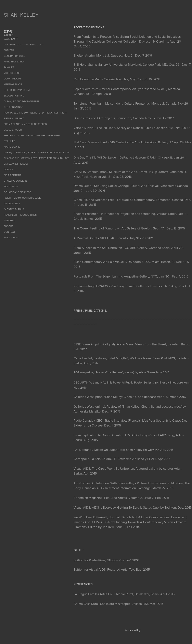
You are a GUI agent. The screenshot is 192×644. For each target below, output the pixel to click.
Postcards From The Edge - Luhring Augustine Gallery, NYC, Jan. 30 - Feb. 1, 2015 (131, 276)
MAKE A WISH (11, 238)
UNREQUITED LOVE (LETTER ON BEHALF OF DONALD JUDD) (37, 152)
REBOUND (9, 221)
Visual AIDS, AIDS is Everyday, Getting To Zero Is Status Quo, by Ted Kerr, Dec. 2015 (133, 507)
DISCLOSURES (12, 204)
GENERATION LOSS (14, 56)
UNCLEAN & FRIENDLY (16, 164)
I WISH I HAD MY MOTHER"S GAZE (22, 198)
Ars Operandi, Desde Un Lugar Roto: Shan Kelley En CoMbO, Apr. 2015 (124, 450)
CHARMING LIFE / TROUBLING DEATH (24, 45)
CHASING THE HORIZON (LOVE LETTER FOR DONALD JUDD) (36, 158)
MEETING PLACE (13, 84)
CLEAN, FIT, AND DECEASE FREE (22, 101)
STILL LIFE (9, 141)
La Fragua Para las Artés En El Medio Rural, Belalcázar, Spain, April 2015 (124, 594)
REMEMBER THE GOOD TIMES (20, 215)
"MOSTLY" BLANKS (14, 209)
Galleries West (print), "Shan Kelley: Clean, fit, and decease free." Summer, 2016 (130, 397)
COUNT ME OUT (12, 79)
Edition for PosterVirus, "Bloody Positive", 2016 (106, 560)
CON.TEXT (10, 232)
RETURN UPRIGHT (14, 118)
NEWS (8, 32)
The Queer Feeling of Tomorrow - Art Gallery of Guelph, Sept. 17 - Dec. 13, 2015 (129, 228)
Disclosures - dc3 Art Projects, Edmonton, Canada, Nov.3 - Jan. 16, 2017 (124, 118)
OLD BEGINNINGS (14, 107)
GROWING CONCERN (15, 181)
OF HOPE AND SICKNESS (17, 192)
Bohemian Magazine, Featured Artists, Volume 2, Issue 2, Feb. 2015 (121, 498)
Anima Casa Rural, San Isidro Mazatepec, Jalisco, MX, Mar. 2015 (118, 604)
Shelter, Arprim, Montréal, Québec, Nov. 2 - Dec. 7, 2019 (113, 55)
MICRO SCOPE (12, 147)
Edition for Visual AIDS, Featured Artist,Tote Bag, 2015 (112, 569)
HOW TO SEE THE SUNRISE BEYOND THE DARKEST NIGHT (36, 113)
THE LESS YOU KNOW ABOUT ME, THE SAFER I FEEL (32, 135)
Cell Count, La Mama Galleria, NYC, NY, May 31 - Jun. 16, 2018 (117, 79)
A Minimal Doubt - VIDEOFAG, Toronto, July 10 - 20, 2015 (114, 238)
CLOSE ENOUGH (13, 130)
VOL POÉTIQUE (12, 73)
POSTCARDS (11, 186)
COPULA (8, 169)
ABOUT (9, 35)
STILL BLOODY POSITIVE (17, 90)
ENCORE (9, 226)
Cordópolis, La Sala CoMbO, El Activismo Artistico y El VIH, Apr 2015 (122, 459)
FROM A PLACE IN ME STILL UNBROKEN (25, 124)
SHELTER (9, 50)
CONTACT (11, 39)
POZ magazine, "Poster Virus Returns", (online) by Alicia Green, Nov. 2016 (121, 372)
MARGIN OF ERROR (15, 62)
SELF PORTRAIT (13, 175)
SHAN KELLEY (21, 15)
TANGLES (9, 67)
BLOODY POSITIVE (14, 96)
